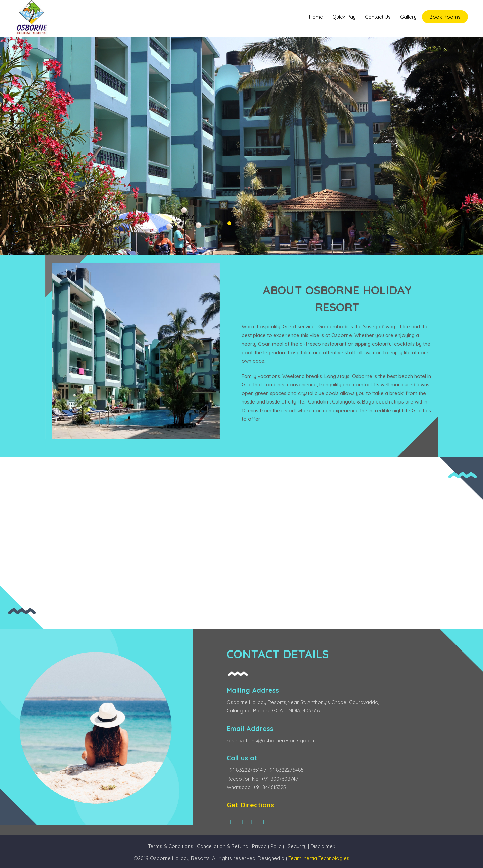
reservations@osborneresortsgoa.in (270, 740)
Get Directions (250, 805)
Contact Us (378, 17)
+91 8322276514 (245, 770)
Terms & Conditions (171, 846)
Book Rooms (445, 17)
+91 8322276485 (285, 770)
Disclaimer (322, 846)
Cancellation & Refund (223, 846)
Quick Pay (344, 17)
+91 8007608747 (280, 779)
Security (298, 846)
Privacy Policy (268, 846)
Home (316, 17)
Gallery (408, 17)
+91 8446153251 (271, 787)
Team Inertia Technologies (319, 858)
